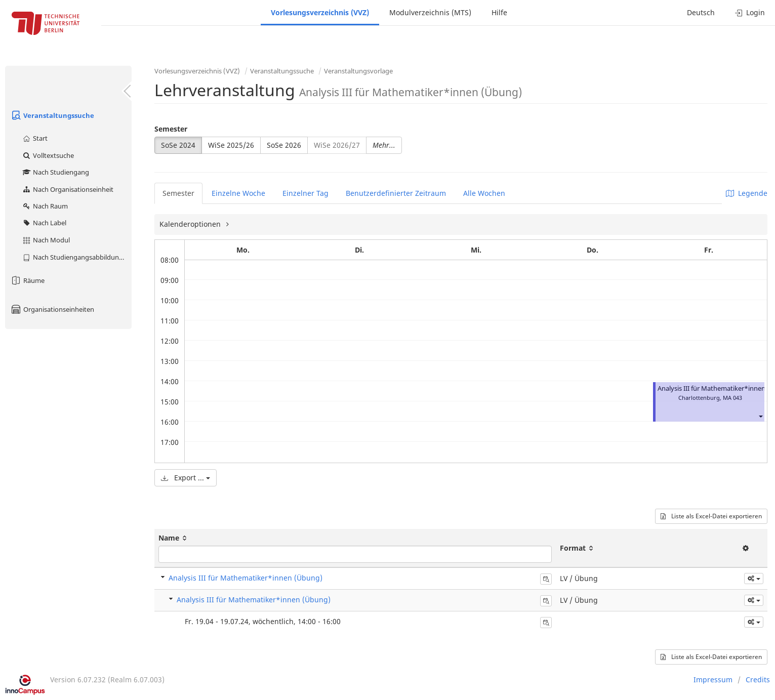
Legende (747, 193)
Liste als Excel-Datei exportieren (711, 516)
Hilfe (499, 12)
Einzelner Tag (305, 193)
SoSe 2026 (284, 145)
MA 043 (732, 398)
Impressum (713, 680)
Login (750, 12)
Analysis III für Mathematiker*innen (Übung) (246, 578)
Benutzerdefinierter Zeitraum (396, 193)
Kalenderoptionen (191, 224)
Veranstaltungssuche (52, 115)
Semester (171, 129)
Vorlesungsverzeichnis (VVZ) (320, 12)
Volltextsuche (48, 155)
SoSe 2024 (178, 145)
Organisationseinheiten (52, 309)
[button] (760, 416)
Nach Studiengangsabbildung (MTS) (77, 257)
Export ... (186, 478)
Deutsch (701, 12)
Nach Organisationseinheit (68, 189)
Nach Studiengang (55, 172)
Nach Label (44, 223)
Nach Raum (45, 206)
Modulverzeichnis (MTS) (430, 12)
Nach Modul (46, 240)
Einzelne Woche (238, 193)
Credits (758, 680)
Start (35, 138)
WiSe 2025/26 (231, 145)
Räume (27, 280)
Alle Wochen (484, 193)
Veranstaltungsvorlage (358, 71)
